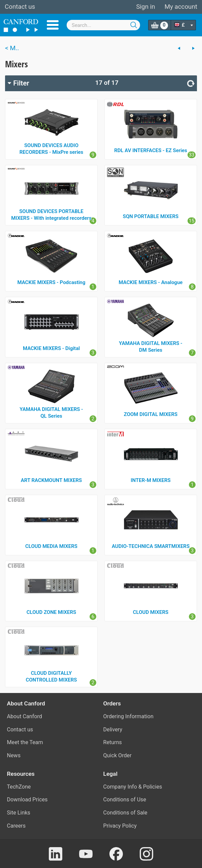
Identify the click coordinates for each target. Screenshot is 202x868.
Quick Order (117, 755)
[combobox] (103, 25)
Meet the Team (25, 742)
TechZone (19, 787)
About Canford (25, 716)
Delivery (113, 730)
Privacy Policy (120, 826)
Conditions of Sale (125, 813)
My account (181, 7)
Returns (113, 742)
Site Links (19, 813)
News (14, 755)
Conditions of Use (125, 800)
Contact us (20, 7)
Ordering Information (128, 716)
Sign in (145, 7)
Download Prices (27, 800)
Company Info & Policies (133, 787)
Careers (16, 826)
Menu (53, 25)
